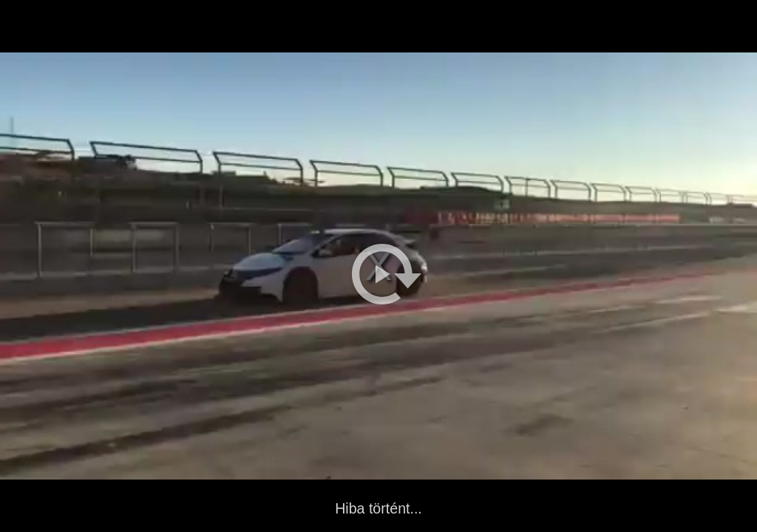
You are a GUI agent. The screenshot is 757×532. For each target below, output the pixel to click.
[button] (387, 274)
